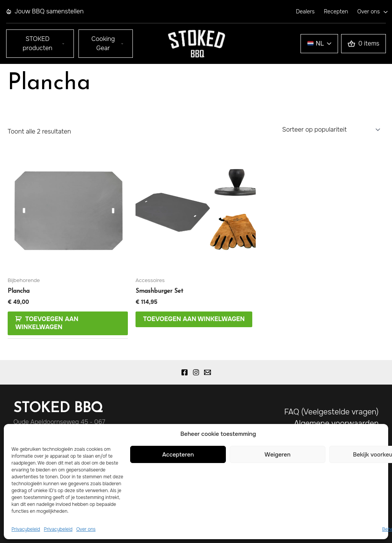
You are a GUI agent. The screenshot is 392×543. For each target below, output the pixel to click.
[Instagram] (196, 372)
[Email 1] (207, 372)
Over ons (368, 11)
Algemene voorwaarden (336, 423)
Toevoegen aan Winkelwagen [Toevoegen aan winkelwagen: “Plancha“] (47, 323)
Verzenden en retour (342, 458)
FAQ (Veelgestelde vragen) (331, 412)
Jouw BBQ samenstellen (45, 11)
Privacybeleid (355, 435)
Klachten (363, 469)
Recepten (336, 11)
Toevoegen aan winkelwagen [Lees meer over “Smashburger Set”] (194, 319)
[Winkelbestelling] (331, 130)
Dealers (305, 11)
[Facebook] (185, 372)
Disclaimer (360, 446)
